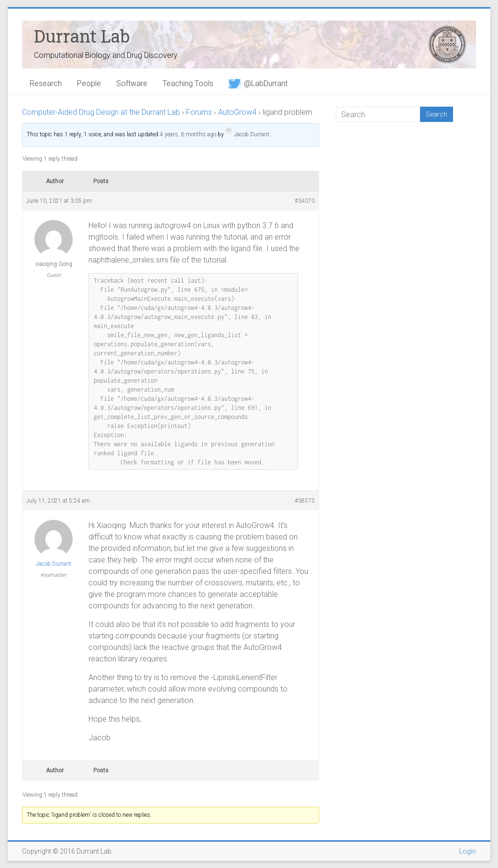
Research (46, 83)
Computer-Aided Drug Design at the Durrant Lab (101, 112)
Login (468, 851)
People (89, 83)
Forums (199, 112)
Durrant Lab (82, 36)
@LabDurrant (258, 83)
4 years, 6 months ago (188, 134)
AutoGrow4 (237, 112)
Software (132, 83)
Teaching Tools (188, 83)
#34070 (305, 201)
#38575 (305, 501)
